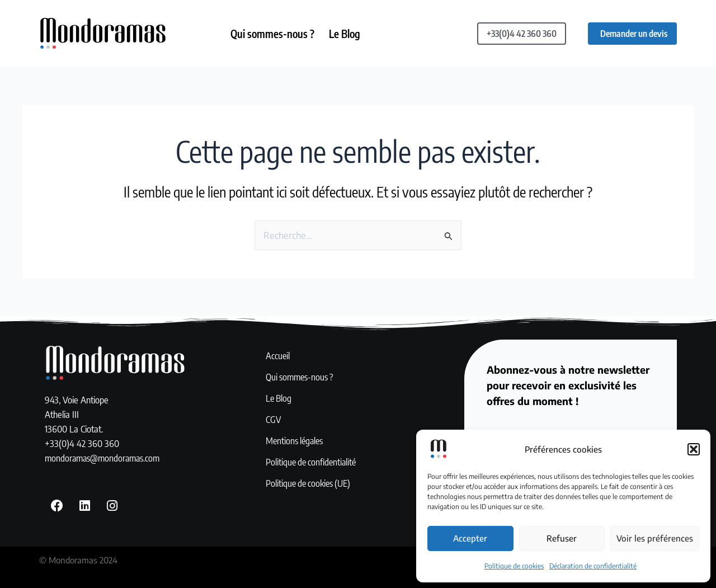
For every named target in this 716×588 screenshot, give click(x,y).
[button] (694, 449)
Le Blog (347, 34)
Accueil (278, 356)
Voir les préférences (655, 538)
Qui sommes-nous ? (273, 34)
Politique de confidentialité (313, 463)
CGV (274, 420)
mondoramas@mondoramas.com (105, 458)
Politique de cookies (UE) (310, 484)
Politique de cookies (514, 566)
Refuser (562, 538)
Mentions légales (296, 441)
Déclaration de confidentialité (593, 566)
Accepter (470, 538)
